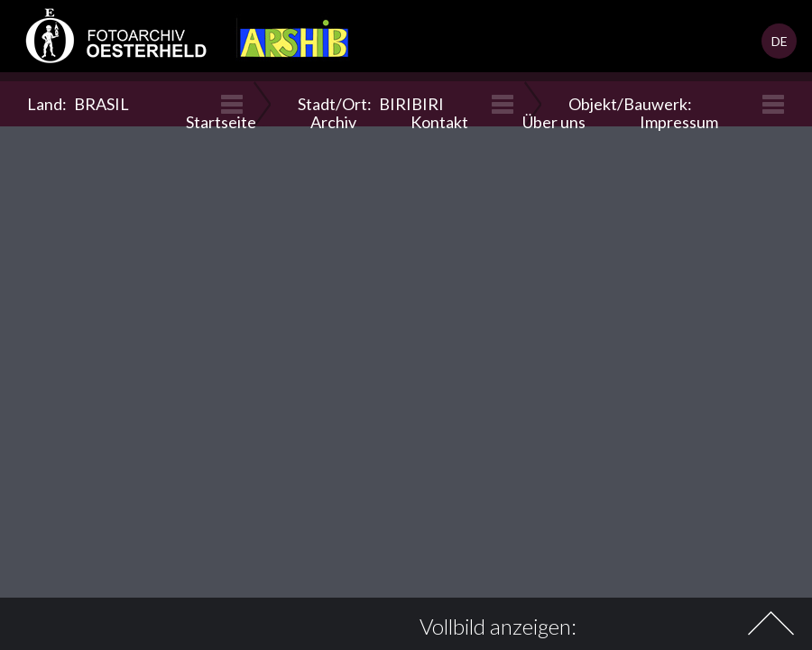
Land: (78, 104)
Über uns (554, 122)
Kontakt (439, 122)
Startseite (221, 122)
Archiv (333, 122)
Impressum (679, 122)
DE (780, 41)
